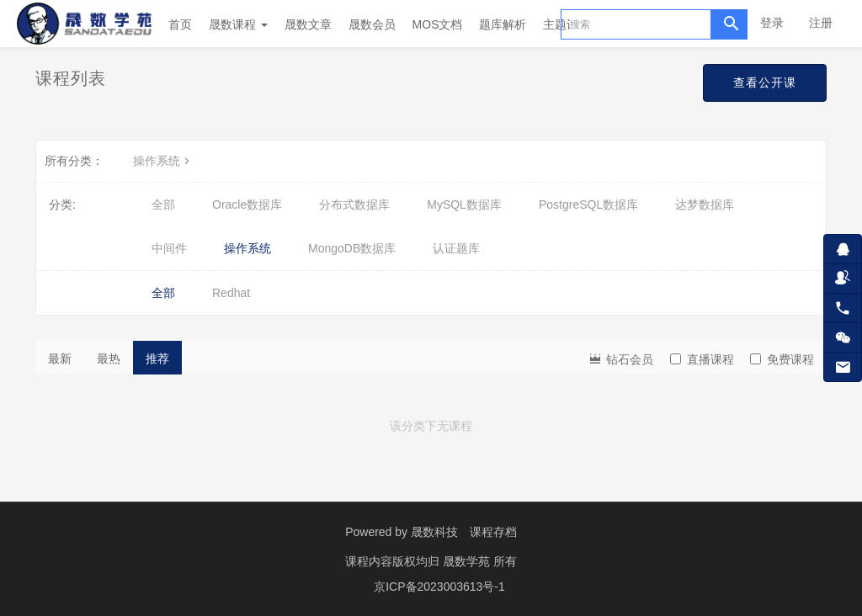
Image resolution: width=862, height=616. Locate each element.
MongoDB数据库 (352, 248)
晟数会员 (372, 24)
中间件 (169, 248)
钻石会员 (620, 358)
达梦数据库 (705, 204)
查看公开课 (765, 82)
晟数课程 (238, 24)
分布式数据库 (354, 204)
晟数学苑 (468, 561)
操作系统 (163, 161)
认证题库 (456, 248)
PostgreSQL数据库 (588, 204)
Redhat (231, 293)
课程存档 (493, 532)
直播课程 (702, 359)
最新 (60, 358)
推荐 (157, 358)
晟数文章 (308, 24)
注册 (821, 23)
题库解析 (503, 24)
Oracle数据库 (247, 204)
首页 (180, 24)
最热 (109, 358)
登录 (772, 23)
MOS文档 (438, 24)
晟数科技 (434, 532)
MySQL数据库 (464, 204)
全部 (163, 204)
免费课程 (782, 359)
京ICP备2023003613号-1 (439, 587)
